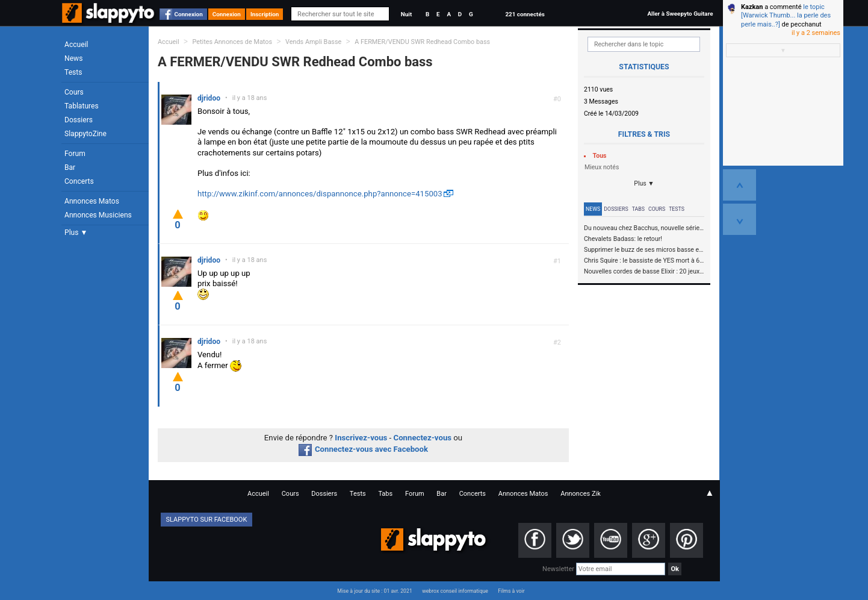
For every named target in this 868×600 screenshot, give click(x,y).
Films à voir (511, 591)
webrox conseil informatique (455, 591)
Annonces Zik (581, 494)
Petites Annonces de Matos (232, 42)
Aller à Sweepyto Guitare (680, 14)
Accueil (76, 45)
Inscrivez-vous (361, 438)
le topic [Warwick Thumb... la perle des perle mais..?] (786, 16)
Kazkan (752, 7)
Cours (74, 92)
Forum (75, 154)
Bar (70, 167)
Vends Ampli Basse (313, 42)
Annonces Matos (92, 201)
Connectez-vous (423, 438)
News (73, 58)
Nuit (406, 14)
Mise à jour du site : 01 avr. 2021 (374, 591)
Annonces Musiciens (98, 215)
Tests (73, 72)
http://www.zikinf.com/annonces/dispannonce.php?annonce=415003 (320, 194)
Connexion (189, 14)
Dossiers (79, 120)
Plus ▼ (76, 233)
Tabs (638, 209)
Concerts (79, 181)
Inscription (265, 14)
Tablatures (82, 106)
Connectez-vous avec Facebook (363, 449)
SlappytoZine (85, 134)
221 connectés (525, 14)
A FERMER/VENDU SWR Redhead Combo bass (422, 42)
